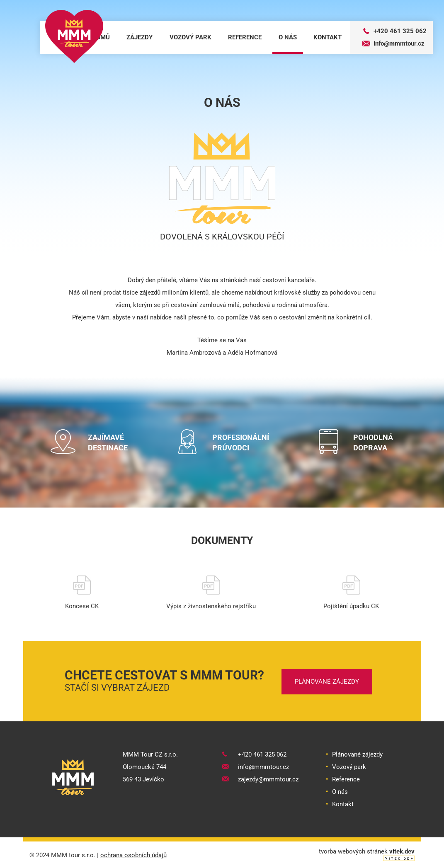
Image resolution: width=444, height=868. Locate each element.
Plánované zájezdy (357, 754)
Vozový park (349, 766)
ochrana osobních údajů (133, 854)
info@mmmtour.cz (393, 44)
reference (245, 37)
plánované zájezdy (327, 681)
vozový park (190, 37)
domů (101, 37)
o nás (288, 37)
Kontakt (343, 803)
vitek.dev (402, 851)
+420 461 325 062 (394, 31)
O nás (340, 791)
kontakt (328, 37)
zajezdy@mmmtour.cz (260, 779)
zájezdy (140, 37)
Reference (346, 779)
